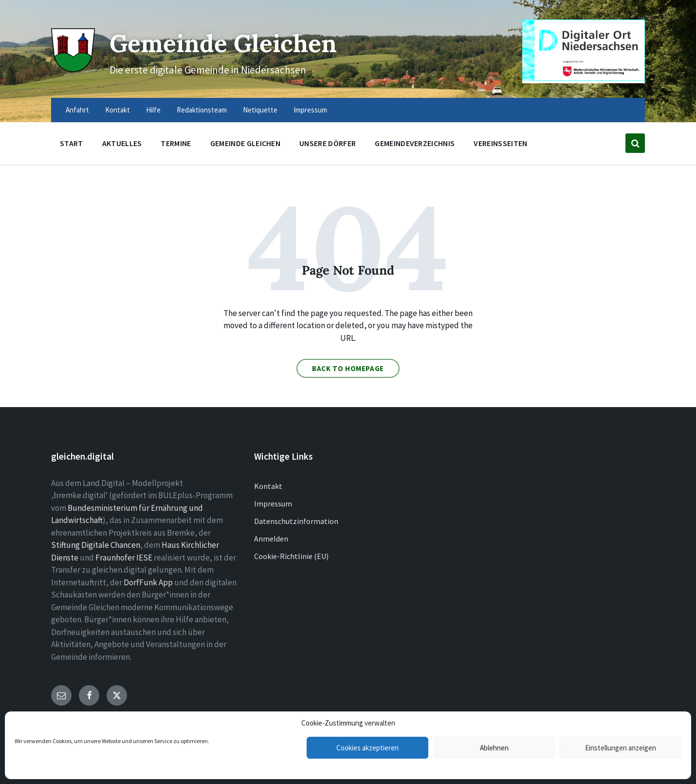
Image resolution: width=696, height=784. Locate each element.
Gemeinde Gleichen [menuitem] (245, 143)
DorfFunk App (148, 582)
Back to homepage (348, 368)
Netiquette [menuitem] (260, 110)
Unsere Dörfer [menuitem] (328, 143)
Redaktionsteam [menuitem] (202, 110)
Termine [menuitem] (176, 143)
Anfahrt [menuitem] (77, 110)
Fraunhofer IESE (124, 558)
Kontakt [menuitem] (118, 110)
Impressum (273, 504)
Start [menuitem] (72, 143)
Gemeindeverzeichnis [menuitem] (415, 143)
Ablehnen (494, 748)
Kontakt (268, 486)
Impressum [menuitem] (310, 110)
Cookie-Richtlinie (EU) (291, 556)
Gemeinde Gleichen (225, 43)
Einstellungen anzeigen (621, 748)
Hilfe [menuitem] (153, 110)
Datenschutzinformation (296, 521)
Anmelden (271, 539)
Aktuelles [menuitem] (122, 143)
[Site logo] (73, 69)
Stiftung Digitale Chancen (96, 545)
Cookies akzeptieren (367, 748)
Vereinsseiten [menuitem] (500, 143)
